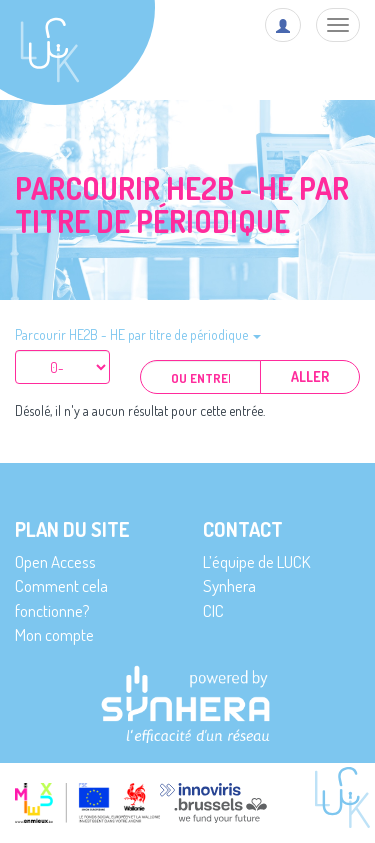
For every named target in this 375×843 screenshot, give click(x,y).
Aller (310, 376)
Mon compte (54, 634)
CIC (213, 610)
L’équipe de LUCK (256, 561)
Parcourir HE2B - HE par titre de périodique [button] (138, 334)
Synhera (229, 585)
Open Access (55, 561)
